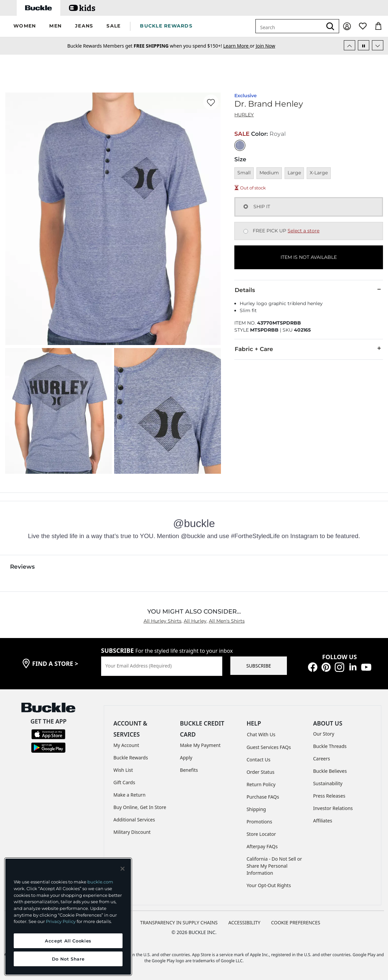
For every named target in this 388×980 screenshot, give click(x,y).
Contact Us (258, 760)
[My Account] (347, 26)
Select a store (303, 231)
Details (309, 290)
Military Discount (132, 832)
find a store (55, 664)
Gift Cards (124, 782)
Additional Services (134, 820)
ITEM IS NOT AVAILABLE (309, 257)
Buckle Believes (330, 771)
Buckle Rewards (131, 758)
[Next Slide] (378, 45)
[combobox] (289, 26)
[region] (68, 917)
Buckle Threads (330, 746)
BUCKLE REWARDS (166, 26)
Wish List (123, 770)
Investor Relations (333, 808)
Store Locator (261, 834)
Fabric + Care (309, 349)
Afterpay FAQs (262, 846)
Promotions (259, 822)
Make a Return (130, 795)
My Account (126, 745)
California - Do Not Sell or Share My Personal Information (274, 866)
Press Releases (329, 796)
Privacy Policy (61, 921)
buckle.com (100, 882)
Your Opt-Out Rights (269, 885)
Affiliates (323, 821)
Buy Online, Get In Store (140, 807)
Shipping (256, 809)
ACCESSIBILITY (244, 923)
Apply (186, 758)
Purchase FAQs (263, 797)
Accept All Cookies (68, 941)
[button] (25, 26)
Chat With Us (261, 734)
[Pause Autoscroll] (364, 45)
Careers (321, 759)
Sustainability (328, 783)
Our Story (324, 734)
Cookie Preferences (296, 923)
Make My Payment (200, 745)
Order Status (260, 772)
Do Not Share (68, 959)
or (240, 46)
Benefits (189, 770)
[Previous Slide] (350, 45)
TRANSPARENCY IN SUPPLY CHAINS (179, 923)
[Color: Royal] (240, 145)
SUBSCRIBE (259, 666)
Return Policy (261, 784)
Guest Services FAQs (268, 747)
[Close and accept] (123, 869)
